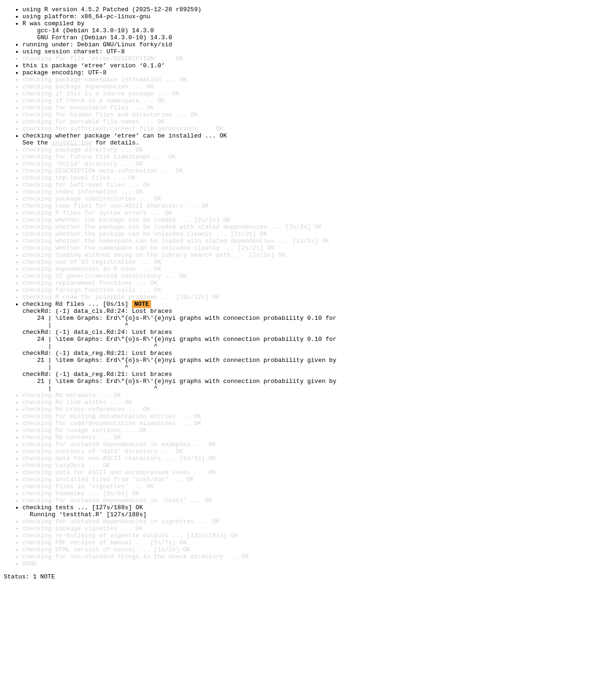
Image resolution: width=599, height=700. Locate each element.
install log (72, 170)
